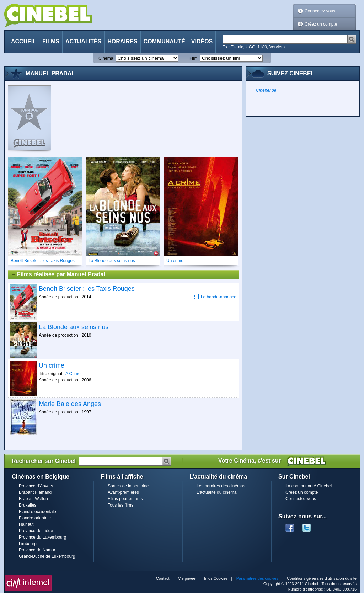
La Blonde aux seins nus (74, 327)
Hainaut (26, 524)
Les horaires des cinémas (221, 486)
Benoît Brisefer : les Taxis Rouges (87, 289)
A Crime (73, 374)
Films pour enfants (125, 499)
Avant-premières (123, 492)
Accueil (24, 41)
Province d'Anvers (36, 486)
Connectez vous (320, 11)
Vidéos (202, 41)
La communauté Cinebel (309, 486)
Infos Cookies (216, 578)
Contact (163, 578)
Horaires (122, 41)
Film (194, 58)
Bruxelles (28, 505)
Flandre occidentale (38, 512)
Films (51, 41)
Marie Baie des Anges (70, 404)
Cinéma (106, 58)
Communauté (164, 41)
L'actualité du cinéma (216, 492)
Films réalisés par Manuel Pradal (58, 274)
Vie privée (187, 578)
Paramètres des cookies (257, 578)
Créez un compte (321, 24)
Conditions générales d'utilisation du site (322, 578)
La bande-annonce (215, 297)
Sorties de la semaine (128, 486)
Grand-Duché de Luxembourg (47, 556)
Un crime (52, 365)
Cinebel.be (266, 90)
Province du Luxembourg (42, 537)
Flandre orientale (35, 518)
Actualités (83, 41)
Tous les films (121, 505)
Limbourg (28, 544)
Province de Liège (36, 531)
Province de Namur (37, 550)
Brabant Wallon (33, 499)
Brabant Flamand (35, 492)
